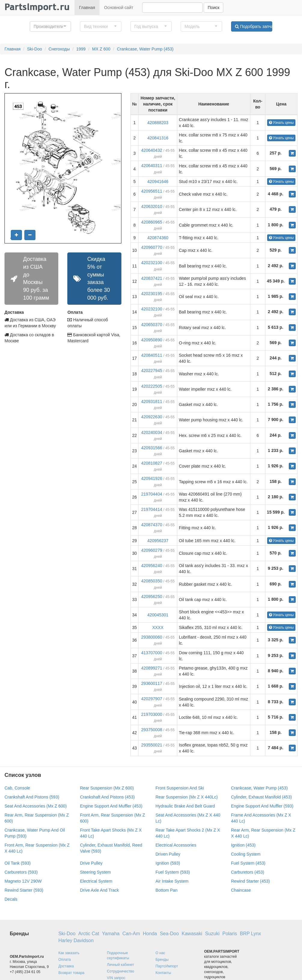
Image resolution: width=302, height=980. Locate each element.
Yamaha (111, 934)
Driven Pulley (168, 854)
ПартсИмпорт (167, 966)
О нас (160, 953)
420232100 (152, 263)
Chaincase (241, 890)
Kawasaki (192, 934)
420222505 (152, 386)
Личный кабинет (120, 965)
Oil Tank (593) (18, 863)
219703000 (152, 714)
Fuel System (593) (173, 872)
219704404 (152, 494)
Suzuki (212, 934)
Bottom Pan (167, 890)
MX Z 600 (101, 49)
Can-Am (131, 934)
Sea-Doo (169, 934)
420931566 (152, 448)
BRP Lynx (250, 934)
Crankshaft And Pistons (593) (32, 797)
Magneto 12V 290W (23, 881)
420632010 (152, 206)
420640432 (152, 150)
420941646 (158, 182)
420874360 (158, 238)
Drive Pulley (91, 863)
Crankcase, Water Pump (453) (145, 49)
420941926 (152, 478)
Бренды (162, 960)
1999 (81, 49)
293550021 (152, 745)
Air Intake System (172, 881)
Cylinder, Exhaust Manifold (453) (261, 797)
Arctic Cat (89, 934)
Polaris (230, 934)
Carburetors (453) (248, 872)
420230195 (152, 294)
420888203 (158, 123)
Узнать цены (281, 123)
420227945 (152, 371)
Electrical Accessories (176, 845)
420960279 (152, 550)
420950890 (152, 340)
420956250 (152, 597)
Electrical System (96, 881)
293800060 (152, 637)
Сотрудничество (120, 971)
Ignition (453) (243, 845)
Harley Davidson (76, 940)
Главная (87, 8)
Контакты (163, 973)
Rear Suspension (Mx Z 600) (107, 788)
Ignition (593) (168, 863)
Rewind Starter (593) (24, 890)
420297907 (152, 699)
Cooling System (246, 854)
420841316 (158, 138)
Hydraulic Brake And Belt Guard (185, 806)
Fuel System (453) (248, 863)
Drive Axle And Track (99, 890)
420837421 (152, 278)
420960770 (152, 247)
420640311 (152, 166)
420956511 (152, 191)
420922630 (152, 417)
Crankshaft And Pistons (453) (107, 797)
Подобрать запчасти (254, 26)
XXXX (158, 627)
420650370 (152, 325)
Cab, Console (17, 788)
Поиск (214, 8)
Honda (150, 934)
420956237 (158, 541)
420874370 (152, 525)
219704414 (152, 509)
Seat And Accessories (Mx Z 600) (36, 806)
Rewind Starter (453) (250, 881)
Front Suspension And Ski (180, 788)
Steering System (95, 872)
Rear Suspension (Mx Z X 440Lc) (187, 797)
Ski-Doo (35, 49)
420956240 (152, 566)
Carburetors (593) (21, 872)
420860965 (152, 222)
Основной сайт (119, 8)
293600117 (152, 683)
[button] (50, 26)
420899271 (152, 668)
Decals (11, 899)
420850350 (152, 581)
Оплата (64, 960)
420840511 (152, 355)
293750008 (152, 730)
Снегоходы (59, 49)
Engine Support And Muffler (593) (262, 806)
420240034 (152, 432)
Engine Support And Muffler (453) (111, 806)
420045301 (158, 615)
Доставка (66, 966)
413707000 (152, 653)
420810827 (152, 463)
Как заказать (69, 953)
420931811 (152, 401)
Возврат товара (71, 973)
